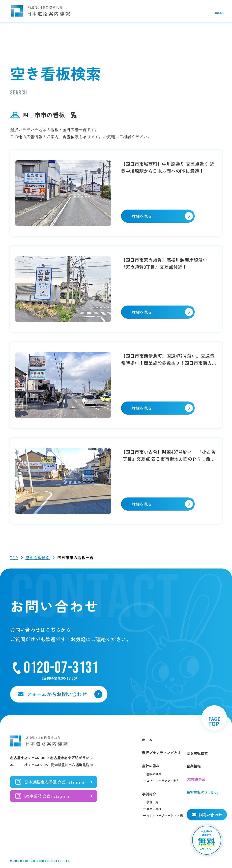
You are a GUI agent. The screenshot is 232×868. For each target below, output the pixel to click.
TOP (14, 557)
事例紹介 (149, 794)
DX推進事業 (196, 779)
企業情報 (194, 766)
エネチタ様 (154, 809)
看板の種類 (154, 774)
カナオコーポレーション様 (164, 815)
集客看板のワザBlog (202, 792)
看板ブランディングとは (161, 753)
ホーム (147, 740)
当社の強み (151, 766)
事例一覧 (152, 802)
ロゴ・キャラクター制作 (163, 780)
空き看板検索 (38, 557)
